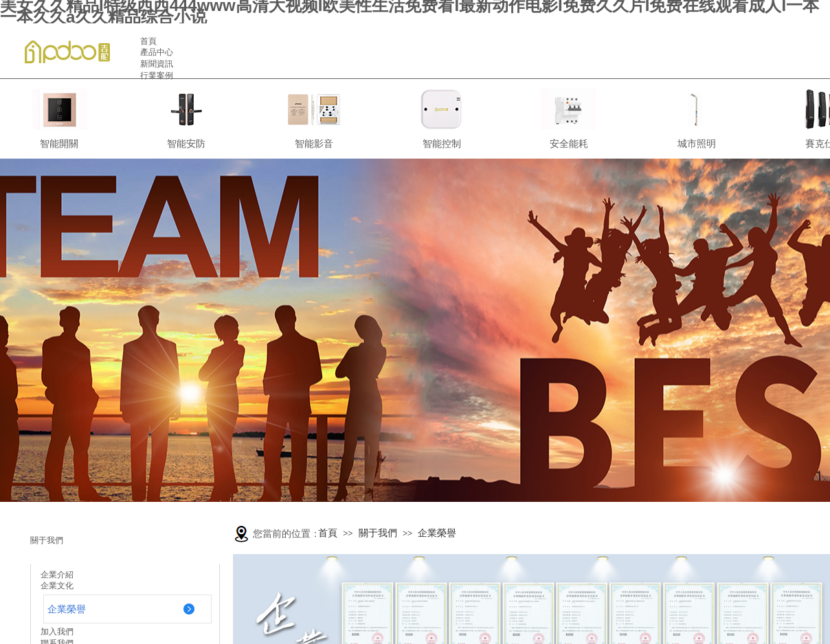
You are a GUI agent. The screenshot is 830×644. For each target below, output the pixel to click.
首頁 (328, 533)
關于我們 (378, 533)
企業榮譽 (437, 533)
